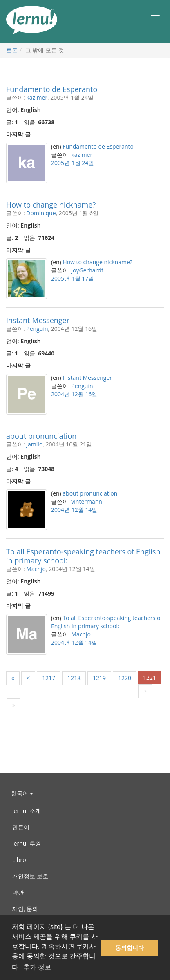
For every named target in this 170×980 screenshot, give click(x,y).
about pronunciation (41, 436)
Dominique (41, 213)
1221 (150, 678)
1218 (74, 678)
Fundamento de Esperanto (52, 89)
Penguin (37, 329)
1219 (99, 678)
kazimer (37, 97)
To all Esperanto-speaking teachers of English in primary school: (83, 556)
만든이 (21, 827)
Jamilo (34, 444)
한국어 (22, 793)
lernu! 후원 (27, 843)
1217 (49, 678)
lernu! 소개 (27, 811)
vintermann (87, 501)
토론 (12, 50)
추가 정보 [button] (37, 967)
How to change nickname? (51, 205)
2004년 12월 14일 (74, 510)
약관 (18, 892)
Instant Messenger (38, 320)
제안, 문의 (25, 909)
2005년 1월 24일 (73, 163)
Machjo (36, 569)
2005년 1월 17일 (73, 278)
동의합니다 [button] (130, 948)
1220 (125, 678)
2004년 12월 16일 (74, 394)
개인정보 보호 (30, 876)
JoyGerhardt (87, 270)
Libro (19, 860)
